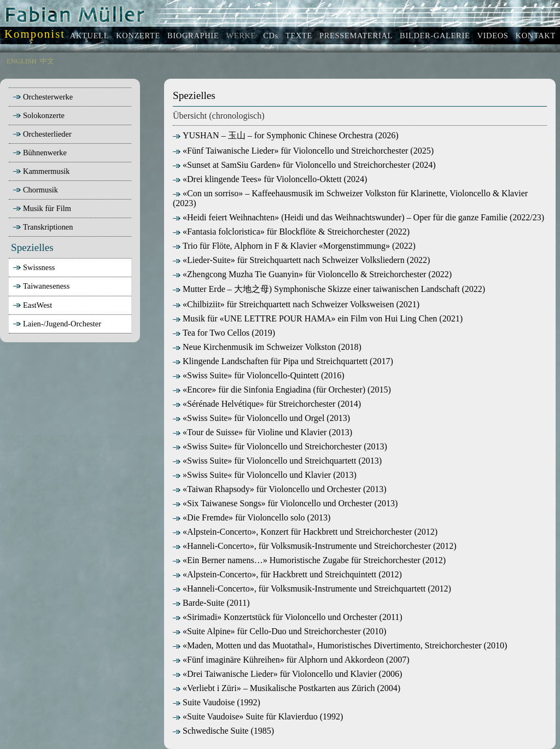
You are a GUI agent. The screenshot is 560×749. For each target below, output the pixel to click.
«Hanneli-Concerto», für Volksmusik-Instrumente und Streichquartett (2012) (312, 589)
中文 (47, 61)
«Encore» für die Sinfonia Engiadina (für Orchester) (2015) (282, 390)
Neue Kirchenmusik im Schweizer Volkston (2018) (267, 347)
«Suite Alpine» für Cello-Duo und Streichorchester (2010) (279, 631)
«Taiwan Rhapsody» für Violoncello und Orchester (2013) (280, 489)
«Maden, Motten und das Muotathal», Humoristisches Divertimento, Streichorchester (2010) (340, 645)
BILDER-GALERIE (435, 36)
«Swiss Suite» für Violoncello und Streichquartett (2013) (277, 461)
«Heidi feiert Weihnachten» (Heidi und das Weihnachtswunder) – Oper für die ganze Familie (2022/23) (358, 217)
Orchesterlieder (41, 134)
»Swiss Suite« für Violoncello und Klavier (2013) (265, 475)
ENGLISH (22, 61)
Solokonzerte (38, 115)
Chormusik (34, 190)
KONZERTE (138, 36)
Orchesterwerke (42, 97)
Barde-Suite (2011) (211, 603)
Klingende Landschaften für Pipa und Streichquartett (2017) (283, 361)
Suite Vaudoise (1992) (217, 702)
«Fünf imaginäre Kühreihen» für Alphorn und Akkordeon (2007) (291, 660)
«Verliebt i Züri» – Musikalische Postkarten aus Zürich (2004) (287, 688)
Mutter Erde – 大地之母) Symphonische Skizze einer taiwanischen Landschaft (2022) (329, 289)
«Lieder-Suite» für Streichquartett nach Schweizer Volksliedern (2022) (301, 260)
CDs (271, 36)
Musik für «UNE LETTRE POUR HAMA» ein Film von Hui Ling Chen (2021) (318, 318)
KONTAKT (536, 36)
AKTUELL (89, 36)
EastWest (37, 305)
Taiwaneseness (46, 286)
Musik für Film (41, 208)
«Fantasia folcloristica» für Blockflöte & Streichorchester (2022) (291, 232)
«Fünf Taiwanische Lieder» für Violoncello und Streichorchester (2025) (303, 151)
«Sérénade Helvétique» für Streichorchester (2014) (267, 404)
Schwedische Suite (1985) (223, 731)
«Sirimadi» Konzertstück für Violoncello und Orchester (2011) (288, 617)
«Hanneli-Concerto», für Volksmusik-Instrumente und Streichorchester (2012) (315, 546)
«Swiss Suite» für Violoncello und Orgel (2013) (261, 418)
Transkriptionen (42, 227)
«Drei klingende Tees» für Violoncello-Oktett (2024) (270, 179)
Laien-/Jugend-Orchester (62, 324)
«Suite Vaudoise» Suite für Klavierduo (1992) (258, 716)
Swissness (39, 267)
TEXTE (299, 36)
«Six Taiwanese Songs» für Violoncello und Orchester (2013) (285, 503)
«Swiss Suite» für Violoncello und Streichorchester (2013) (280, 446)
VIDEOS (492, 36)
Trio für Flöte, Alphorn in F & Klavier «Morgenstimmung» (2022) (294, 246)
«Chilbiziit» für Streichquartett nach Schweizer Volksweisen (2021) (296, 304)
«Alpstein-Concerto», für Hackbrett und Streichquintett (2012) (287, 574)
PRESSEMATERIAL (356, 36)
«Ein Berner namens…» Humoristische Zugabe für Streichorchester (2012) (309, 560)
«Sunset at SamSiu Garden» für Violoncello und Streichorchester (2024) (304, 165)
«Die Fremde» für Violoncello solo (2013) (252, 517)
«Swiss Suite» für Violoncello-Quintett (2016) (259, 375)
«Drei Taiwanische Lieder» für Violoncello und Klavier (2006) (287, 674)
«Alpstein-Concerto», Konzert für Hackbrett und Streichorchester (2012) (305, 532)
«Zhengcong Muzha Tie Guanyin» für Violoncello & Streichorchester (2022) (312, 274)
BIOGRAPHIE (193, 36)
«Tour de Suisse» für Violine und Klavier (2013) (262, 432)
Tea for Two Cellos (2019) (224, 333)
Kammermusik (40, 171)
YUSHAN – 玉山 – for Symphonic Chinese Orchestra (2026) (286, 135)
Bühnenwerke (39, 153)
